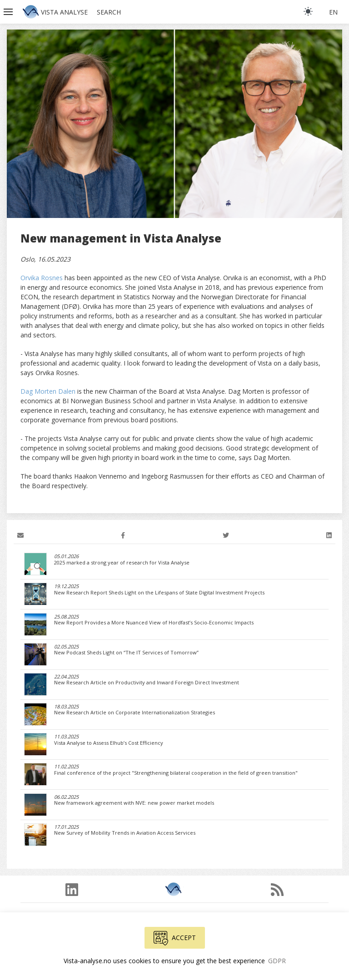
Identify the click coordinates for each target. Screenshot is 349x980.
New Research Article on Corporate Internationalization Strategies (135, 713)
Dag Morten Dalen (48, 391)
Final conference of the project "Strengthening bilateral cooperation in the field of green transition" (176, 773)
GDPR (277, 961)
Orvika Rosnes (42, 278)
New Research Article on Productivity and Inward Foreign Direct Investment (147, 683)
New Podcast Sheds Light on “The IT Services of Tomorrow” (126, 653)
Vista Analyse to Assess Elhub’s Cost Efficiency (109, 743)
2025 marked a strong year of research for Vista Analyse (122, 563)
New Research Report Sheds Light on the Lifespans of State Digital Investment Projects (159, 593)
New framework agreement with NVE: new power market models (134, 803)
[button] (9, 12)
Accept (175, 938)
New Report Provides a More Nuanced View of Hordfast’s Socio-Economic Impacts (154, 623)
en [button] (333, 12)
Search (109, 12)
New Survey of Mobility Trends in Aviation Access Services (125, 833)
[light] (308, 11)
